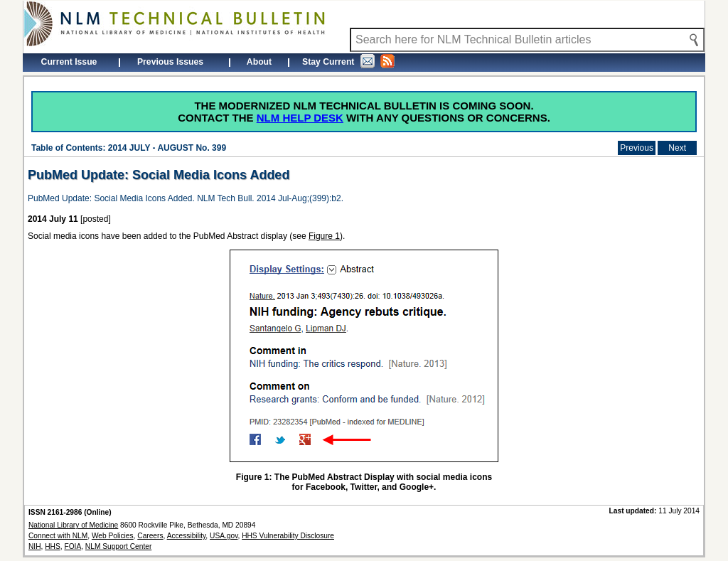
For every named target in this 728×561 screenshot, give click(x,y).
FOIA (73, 546)
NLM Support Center (118, 546)
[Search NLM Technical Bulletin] (527, 40)
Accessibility (187, 536)
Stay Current (348, 61)
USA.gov (224, 536)
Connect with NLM (58, 536)
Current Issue (69, 62)
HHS (53, 546)
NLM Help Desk (300, 118)
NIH (35, 546)
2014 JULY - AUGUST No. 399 (167, 148)
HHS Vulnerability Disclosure (288, 536)
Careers (150, 536)
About (259, 62)
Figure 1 (324, 236)
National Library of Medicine (73, 525)
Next (677, 148)
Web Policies (113, 536)
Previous (637, 148)
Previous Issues (170, 62)
